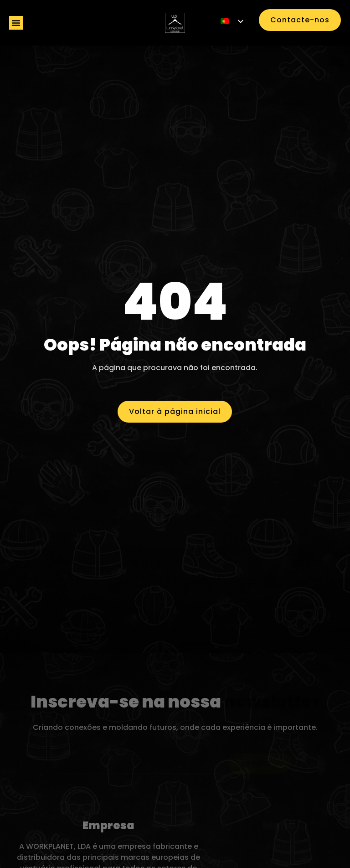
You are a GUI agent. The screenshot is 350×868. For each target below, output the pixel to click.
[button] (16, 23)
